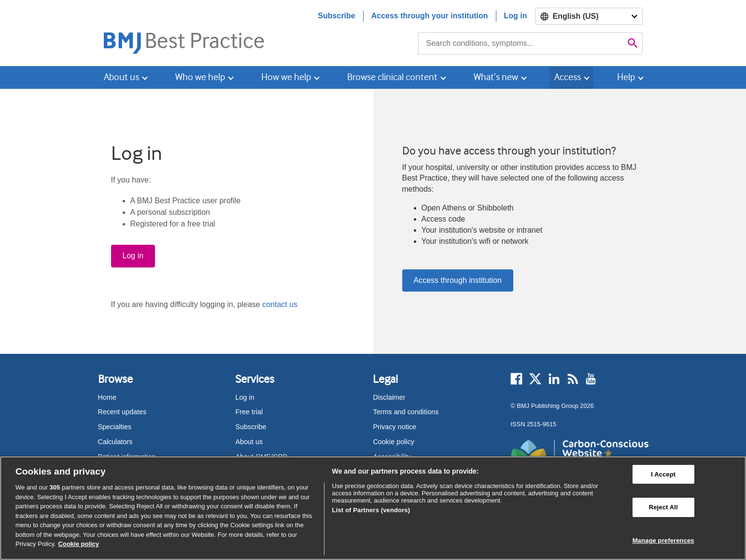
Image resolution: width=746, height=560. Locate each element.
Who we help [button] (200, 77)
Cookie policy (394, 442)
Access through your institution (430, 16)
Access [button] (568, 77)
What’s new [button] (496, 77)
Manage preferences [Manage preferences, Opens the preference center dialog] (663, 540)
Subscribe (336, 16)
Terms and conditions (406, 412)
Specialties (115, 427)
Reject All (663, 507)
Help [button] (626, 77)
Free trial (249, 412)
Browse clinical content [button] (392, 77)
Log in (516, 16)
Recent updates (122, 412)
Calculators (115, 442)
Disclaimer (389, 397)
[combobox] (521, 43)
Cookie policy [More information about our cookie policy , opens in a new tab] (79, 544)
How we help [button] (286, 77)
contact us (280, 304)
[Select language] (589, 16)
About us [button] (121, 77)
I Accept (663, 474)
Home (107, 397)
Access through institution (458, 280)
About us (249, 442)
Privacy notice (394, 427)
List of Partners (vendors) (371, 510)
